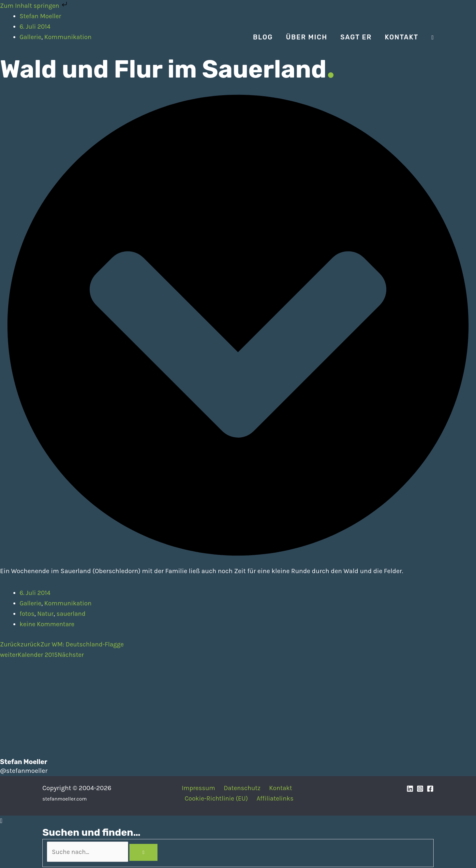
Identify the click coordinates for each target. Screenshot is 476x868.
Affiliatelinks (276, 799)
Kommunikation (69, 604)
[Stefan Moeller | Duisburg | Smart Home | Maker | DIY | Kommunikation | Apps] (62, 37)
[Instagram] (420, 789)
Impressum (199, 788)
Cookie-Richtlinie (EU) (217, 799)
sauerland (72, 614)
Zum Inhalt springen (35, 6)
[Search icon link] (432, 37)
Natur (46, 614)
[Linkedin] (410, 789)
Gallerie (31, 604)
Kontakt (279, 788)
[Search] (148, 853)
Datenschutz (242, 788)
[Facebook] (430, 789)
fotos (27, 614)
